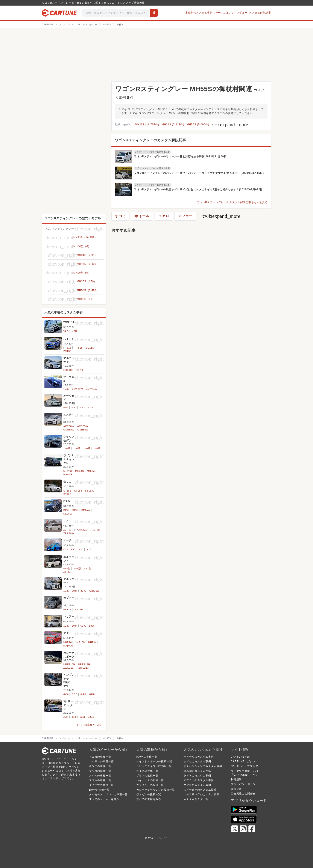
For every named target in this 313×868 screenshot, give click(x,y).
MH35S (91, 471)
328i (66, 717)
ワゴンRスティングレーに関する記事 (152, 152)
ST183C (90, 491)
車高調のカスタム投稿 (197, 771)
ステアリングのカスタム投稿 (201, 794)
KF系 (75, 510)
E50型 (67, 569)
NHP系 (92, 642)
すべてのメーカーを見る (104, 799)
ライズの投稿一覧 (147, 771)
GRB (83, 694)
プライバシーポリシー (245, 784)
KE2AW (86, 510)
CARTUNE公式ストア (244, 766)
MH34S (80, 471)
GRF (92, 694)
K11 (73, 549)
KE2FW (68, 514)
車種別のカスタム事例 (199, 13)
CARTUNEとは (240, 757)
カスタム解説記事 (260, 13)
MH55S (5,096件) (198, 125)
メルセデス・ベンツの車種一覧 (108, 794)
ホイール (142, 216)
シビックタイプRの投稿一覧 (154, 766)
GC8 (66, 694)
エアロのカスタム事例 (197, 785)
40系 (66, 389)
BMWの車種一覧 (99, 790)
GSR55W (83, 430)
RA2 (74, 408)
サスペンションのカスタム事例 (203, 766)
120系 (97, 448)
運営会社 (236, 789)
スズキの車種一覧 (100, 780)
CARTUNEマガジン (243, 761)
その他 (221, 216)
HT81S (79, 348)
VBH (74, 331)
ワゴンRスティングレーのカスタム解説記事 (150, 140)
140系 (77, 448)
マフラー (185, 216)
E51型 (77, 569)
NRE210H (69, 664)
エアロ (164, 216)
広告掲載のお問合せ (243, 794)
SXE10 (79, 370)
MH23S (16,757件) (147, 125)
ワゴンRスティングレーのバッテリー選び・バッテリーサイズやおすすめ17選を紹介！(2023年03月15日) (199, 173)
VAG (66, 331)
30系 (83, 591)
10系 (66, 591)
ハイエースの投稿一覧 (150, 780)
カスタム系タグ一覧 (196, 799)
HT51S (67, 348)
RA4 (90, 408)
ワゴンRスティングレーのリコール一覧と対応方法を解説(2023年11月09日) (181, 156)
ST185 (67, 494)
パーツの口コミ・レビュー (231, 13)
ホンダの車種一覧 (100, 766)
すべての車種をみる (149, 799)
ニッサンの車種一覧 (101, 761)
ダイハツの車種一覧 (101, 785)
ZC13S (67, 351)
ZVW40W (77, 389)
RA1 (66, 408)
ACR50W (69, 426)
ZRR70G (95, 530)
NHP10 (68, 642)
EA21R (79, 609)
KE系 (66, 510)
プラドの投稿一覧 (147, 776)
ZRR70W (69, 533)
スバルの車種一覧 (100, 776)
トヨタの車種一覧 (100, 757)
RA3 (82, 408)
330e (91, 717)
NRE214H (84, 664)
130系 (67, 448)
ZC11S (90, 348)
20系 (75, 591)
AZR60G (68, 530)
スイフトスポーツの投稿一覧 (154, 761)
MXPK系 (68, 646)
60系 (83, 626)
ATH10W (94, 591)
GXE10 (68, 370)
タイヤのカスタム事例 (197, 761)
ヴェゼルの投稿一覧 (149, 794)
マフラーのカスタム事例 (199, 780)
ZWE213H (85, 668)
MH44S (68, 474)
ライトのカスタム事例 (197, 776)
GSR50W (69, 430)
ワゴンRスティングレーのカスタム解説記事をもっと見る (232, 202)
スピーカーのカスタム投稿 (200, 790)
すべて (230, 125)
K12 (81, 549)
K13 (89, 549)
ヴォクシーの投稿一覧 (150, 785)
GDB (74, 694)
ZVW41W (92, 389)
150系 (87, 448)
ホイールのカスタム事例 (199, 757)
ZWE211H (69, 668)
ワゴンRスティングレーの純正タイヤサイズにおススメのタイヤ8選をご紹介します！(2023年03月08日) (198, 190)
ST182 (67, 491)
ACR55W (83, 426)
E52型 (88, 569)
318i (74, 717)
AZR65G (82, 530)
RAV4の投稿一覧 (147, 757)
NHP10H (80, 642)
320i (82, 717)
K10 (66, 549)
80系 (92, 626)
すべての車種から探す (90, 725)
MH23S (68, 471)
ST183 (78, 491)
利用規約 (236, 779)
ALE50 (67, 572)
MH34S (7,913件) (173, 125)
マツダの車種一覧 (100, 771)
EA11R (68, 609)
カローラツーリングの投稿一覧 (156, 790)
